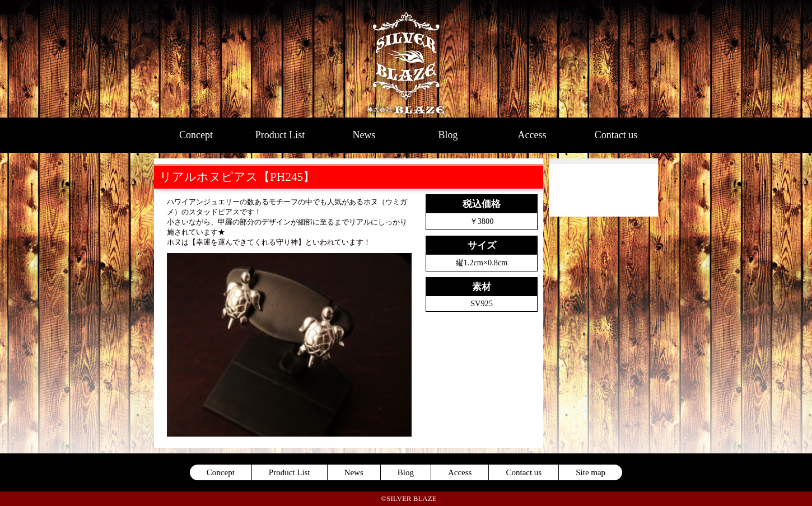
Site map (591, 472)
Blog (448, 135)
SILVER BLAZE (406, 59)
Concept (196, 135)
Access (532, 135)
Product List (280, 135)
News (364, 135)
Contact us (616, 135)
